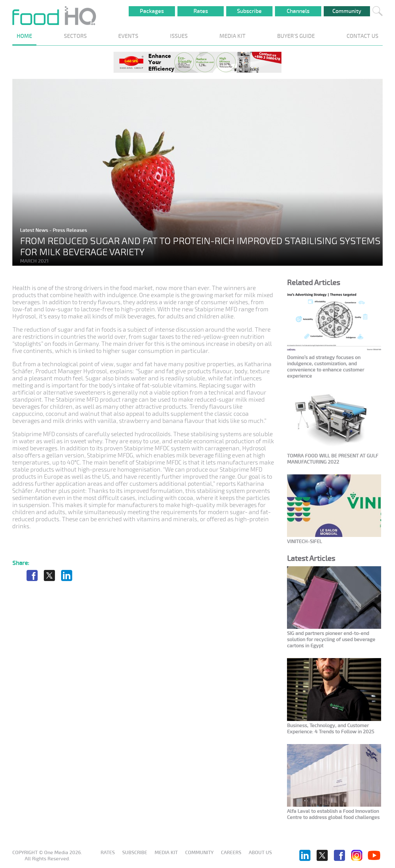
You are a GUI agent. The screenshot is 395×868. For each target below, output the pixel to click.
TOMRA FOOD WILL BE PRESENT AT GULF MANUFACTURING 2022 (333, 459)
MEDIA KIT (233, 36)
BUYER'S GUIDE (296, 36)
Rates (201, 11)
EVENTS (128, 36)
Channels (298, 11)
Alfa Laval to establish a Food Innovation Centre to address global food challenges (333, 814)
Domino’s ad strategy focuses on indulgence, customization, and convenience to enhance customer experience (326, 367)
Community (347, 11)
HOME (24, 36)
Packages (152, 11)
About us (260, 853)
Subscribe (249, 11)
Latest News (35, 230)
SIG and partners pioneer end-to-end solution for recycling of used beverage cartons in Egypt (331, 640)
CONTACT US (362, 36)
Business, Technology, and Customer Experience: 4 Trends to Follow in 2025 (331, 729)
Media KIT (166, 853)
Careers (231, 853)
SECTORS (75, 36)
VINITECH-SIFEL (304, 542)
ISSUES (179, 36)
